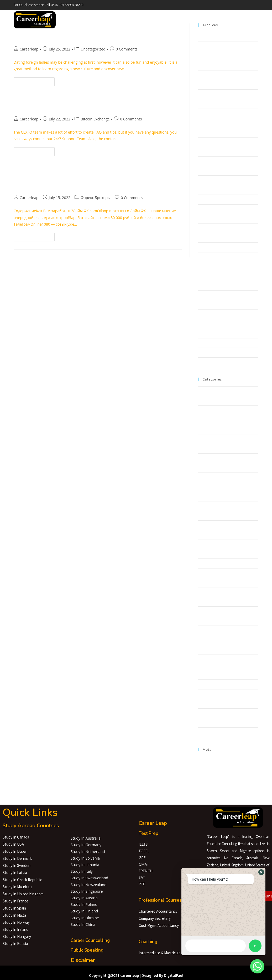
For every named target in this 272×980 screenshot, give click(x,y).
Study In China (83, 924)
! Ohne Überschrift (212, 391)
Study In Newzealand (89, 885)
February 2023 (209, 85)
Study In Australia (86, 838)
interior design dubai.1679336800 (224, 602)
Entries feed (207, 765)
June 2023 (206, 46)
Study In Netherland (88, 852)
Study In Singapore (87, 891)
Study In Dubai (15, 851)
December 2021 (210, 209)
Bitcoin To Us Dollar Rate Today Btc (70, 106)
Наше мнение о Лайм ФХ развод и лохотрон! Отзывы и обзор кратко (88, 181)
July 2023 (205, 37)
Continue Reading (36, 80)
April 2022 (206, 180)
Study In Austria (84, 898)
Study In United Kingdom (23, 894)
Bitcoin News (208, 458)
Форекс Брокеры (96, 198)
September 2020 (211, 305)
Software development (216, 694)
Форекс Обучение (213, 732)
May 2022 (205, 171)
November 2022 (210, 113)
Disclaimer (83, 960)
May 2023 (205, 56)
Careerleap (29, 49)
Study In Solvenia (85, 858)
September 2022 (211, 133)
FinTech (204, 554)
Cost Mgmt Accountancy (159, 925)
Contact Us (215, 16)
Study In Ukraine (85, 918)
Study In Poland (84, 904)
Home (77, 16)
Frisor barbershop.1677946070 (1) (225, 573)
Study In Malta (14, 915)
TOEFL (144, 851)
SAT (142, 877)
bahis (202, 429)
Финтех (204, 713)
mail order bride (211, 621)
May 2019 (205, 362)
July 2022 (205, 151)
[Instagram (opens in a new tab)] (249, 20)
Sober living (207, 684)
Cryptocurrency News (215, 525)
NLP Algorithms (210, 630)
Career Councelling (90, 940)
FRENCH (146, 871)
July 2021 (205, 247)
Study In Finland (84, 911)
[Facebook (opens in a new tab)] (242, 20)
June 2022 (206, 161)
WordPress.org (210, 778)
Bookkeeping (208, 487)
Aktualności (207, 410)
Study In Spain (14, 908)
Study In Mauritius (17, 887)
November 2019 (210, 352)
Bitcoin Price (208, 468)
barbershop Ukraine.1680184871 (224, 439)
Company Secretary (155, 918)
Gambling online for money (219, 582)
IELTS (143, 844)
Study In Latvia (15, 873)
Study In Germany (86, 845)
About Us (193, 16)
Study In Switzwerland (89, 878)
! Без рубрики (209, 401)
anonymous (207, 420)
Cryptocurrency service (216, 535)
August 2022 (208, 142)
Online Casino (209, 640)
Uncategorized (93, 49)
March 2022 (207, 190)
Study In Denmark (17, 858)
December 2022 (210, 104)
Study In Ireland (15, 929)
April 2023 (206, 65)
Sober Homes (208, 675)
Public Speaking (87, 950)
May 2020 (205, 333)
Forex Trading (209, 563)
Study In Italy (82, 871)
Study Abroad (100, 16)
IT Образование (211, 611)
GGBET (203, 592)
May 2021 (205, 266)
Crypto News (208, 515)
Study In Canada (16, 837)
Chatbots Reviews (212, 506)
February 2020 (209, 343)
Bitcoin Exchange (95, 119)
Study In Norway (16, 922)
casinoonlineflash (211, 496)
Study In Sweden (17, 865)
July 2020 (205, 324)
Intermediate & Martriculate (161, 953)
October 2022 (208, 123)
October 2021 (208, 228)
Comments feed (210, 772)
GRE (142, 858)
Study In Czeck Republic (22, 880)
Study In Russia (15, 944)
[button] (261, 872)
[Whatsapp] (257, 966)
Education (206, 544)
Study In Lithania (85, 865)
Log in (202, 759)
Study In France (15, 901)
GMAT (144, 864)
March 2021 (207, 286)
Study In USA (13, 844)
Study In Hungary (17, 936)
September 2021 (211, 238)
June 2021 (206, 257)
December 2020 (210, 295)
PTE (142, 884)
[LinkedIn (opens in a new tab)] (257, 20)
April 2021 (206, 276)
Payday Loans (209, 649)
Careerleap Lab (166, 16)
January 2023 (208, 94)
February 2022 (209, 199)
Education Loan (132, 16)
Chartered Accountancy (158, 911)
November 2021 (210, 219)
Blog (201, 477)
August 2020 (208, 314)
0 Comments (127, 49)
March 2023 (207, 75)
